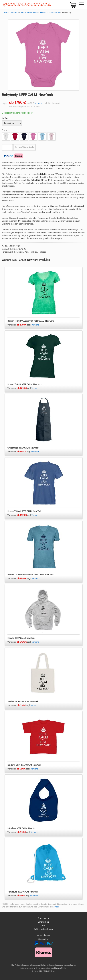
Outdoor (15, 12)
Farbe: (5, 130)
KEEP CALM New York (50, 12)
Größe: (5, 118)
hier (57, 907)
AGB (44, 925)
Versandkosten (43, 935)
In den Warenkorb (24, 147)
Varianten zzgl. (19, 325)
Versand (39, 103)
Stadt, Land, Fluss (29, 12)
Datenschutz (44, 922)
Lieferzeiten (43, 939)
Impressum (44, 918)
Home (6, 12)
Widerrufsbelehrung (43, 929)
